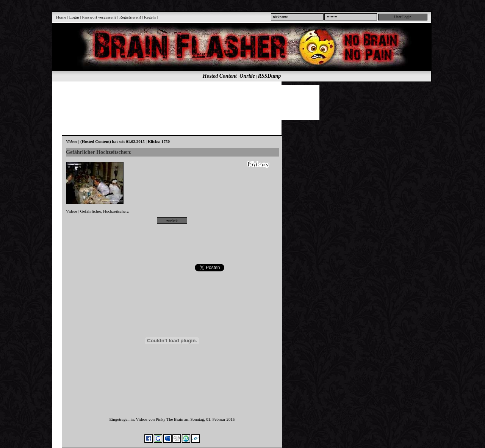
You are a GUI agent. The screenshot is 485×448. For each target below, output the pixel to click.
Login (74, 17)
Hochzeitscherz (116, 211)
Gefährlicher (91, 211)
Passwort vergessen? (99, 17)
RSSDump (270, 76)
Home (61, 17)
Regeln (150, 17)
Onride (247, 76)
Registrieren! (130, 17)
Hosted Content (220, 76)
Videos (72, 211)
